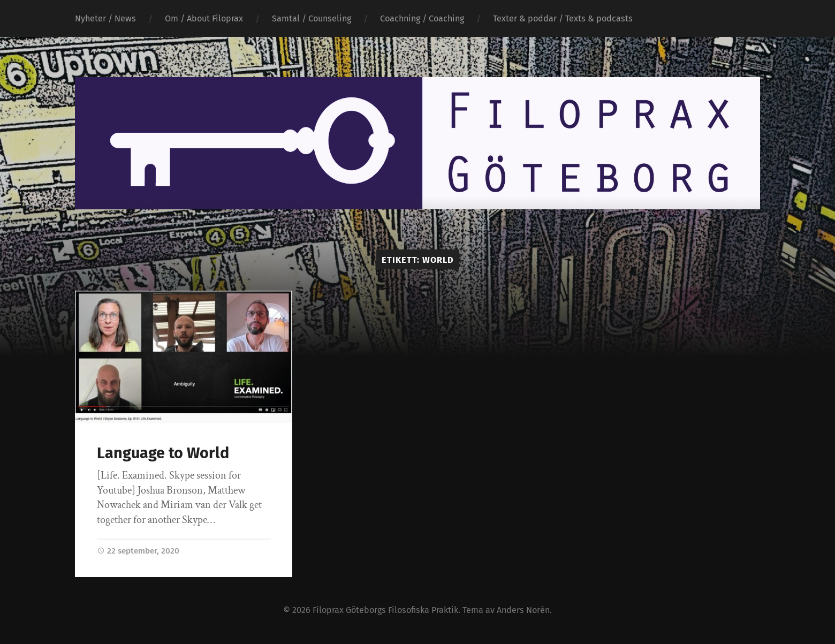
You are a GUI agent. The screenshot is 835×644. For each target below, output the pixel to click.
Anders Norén (523, 610)
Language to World (163, 453)
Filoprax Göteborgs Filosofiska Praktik (385, 610)
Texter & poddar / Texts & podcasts (563, 18)
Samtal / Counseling (312, 18)
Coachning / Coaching (422, 18)
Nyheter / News (105, 18)
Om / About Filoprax (204, 18)
